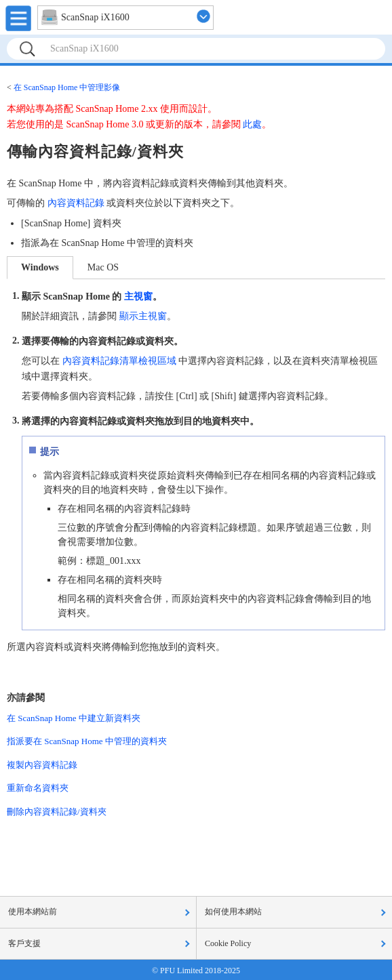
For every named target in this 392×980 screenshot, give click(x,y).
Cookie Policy (228, 943)
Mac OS (103, 267)
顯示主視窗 (143, 316)
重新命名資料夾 (38, 788)
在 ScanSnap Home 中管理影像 (67, 87)
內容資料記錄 (76, 203)
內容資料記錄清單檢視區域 (119, 361)
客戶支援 (24, 943)
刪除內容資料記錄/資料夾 (57, 812)
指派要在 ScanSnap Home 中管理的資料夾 (87, 741)
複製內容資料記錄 (42, 765)
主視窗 (138, 297)
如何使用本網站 (233, 912)
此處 (252, 124)
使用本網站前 (33, 912)
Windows (40, 267)
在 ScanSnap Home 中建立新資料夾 (74, 718)
